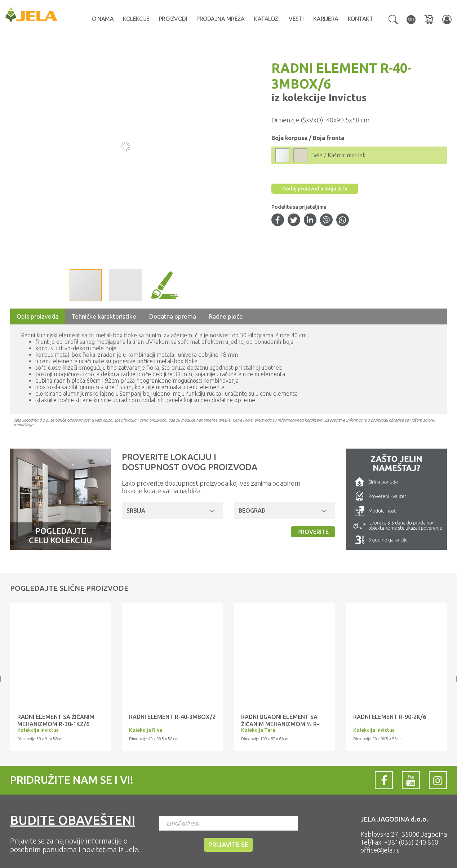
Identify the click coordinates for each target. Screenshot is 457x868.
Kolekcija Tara (258, 730)
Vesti (296, 19)
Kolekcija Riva (146, 730)
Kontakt (361, 19)
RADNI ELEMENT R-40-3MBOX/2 (172, 717)
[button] (393, 19)
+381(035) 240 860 (411, 842)
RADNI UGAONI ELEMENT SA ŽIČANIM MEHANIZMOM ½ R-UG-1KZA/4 (280, 724)
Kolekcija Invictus (38, 730)
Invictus (346, 97)
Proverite (313, 532)
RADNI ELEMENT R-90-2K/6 (390, 717)
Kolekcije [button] (136, 19)
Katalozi (267, 19)
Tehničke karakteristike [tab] (104, 316)
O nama (103, 19)
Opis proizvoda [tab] (37, 316)
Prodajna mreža (220, 19)
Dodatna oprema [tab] (173, 316)
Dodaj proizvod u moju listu (315, 189)
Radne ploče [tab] (226, 316)
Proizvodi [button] (173, 19)
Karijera (326, 19)
